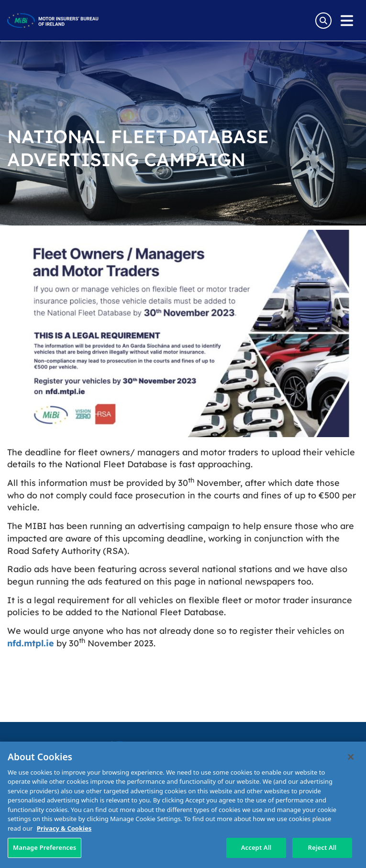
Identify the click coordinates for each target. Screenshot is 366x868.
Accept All (256, 847)
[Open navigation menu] (347, 21)
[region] (183, 805)
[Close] (351, 757)
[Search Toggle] (323, 21)
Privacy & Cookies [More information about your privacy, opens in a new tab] (64, 828)
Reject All (322, 847)
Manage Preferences (44, 847)
